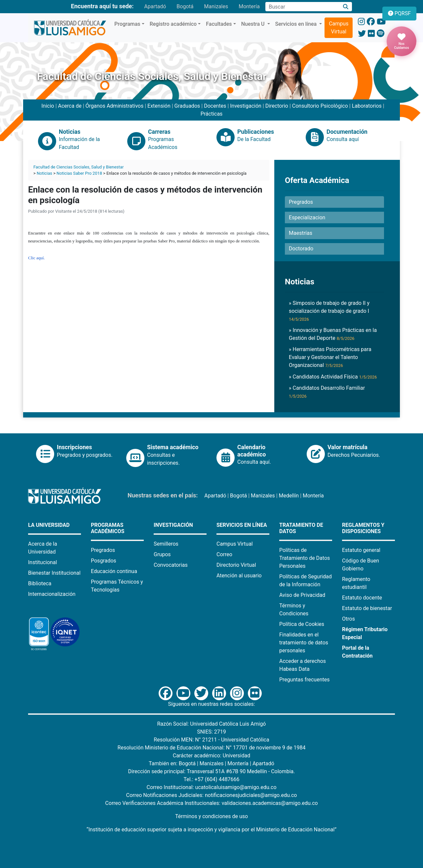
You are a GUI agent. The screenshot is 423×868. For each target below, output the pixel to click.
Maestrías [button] (301, 233)
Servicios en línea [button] (297, 24)
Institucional (42, 562)
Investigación (246, 106)
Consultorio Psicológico (320, 106)
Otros (348, 619)
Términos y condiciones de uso (211, 816)
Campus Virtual (339, 28)
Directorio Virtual (236, 565)
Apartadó (155, 6)
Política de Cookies (302, 624)
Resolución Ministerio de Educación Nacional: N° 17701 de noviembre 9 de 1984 (212, 748)
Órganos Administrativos (115, 106)
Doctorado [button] (301, 249)
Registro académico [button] (173, 24)
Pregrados (103, 550)
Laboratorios (367, 106)
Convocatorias (171, 565)
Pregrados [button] (301, 202)
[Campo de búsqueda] (302, 7)
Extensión (159, 106)
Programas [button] (127, 24)
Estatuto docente (362, 598)
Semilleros (166, 544)
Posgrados (104, 561)
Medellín (289, 496)
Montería (249, 6)
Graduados (187, 106)
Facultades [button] (219, 24)
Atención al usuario (239, 576)
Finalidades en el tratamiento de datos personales (304, 643)
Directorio (277, 106)
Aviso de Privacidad (302, 595)
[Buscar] (346, 7)
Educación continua (114, 571)
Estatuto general (361, 550)
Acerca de (70, 106)
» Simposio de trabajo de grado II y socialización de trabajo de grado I (329, 311)
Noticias (44, 173)
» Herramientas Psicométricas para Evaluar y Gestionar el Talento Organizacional (330, 357)
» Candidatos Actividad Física (333, 377)
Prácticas (212, 114)
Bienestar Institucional (54, 573)
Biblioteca (40, 583)
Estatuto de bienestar (367, 608)
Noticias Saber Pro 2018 (79, 173)
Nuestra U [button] (254, 24)
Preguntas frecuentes (304, 680)
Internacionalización (52, 594)
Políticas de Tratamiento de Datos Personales (305, 558)
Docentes (215, 106)
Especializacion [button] (307, 217)
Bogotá (185, 6)
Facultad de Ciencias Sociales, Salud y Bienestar (78, 167)
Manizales (216, 6)
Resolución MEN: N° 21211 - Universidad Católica (211, 740)
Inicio (48, 106)
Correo (224, 554)
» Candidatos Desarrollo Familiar (327, 392)
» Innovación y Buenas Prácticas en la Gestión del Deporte (333, 334)
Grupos (162, 554)
